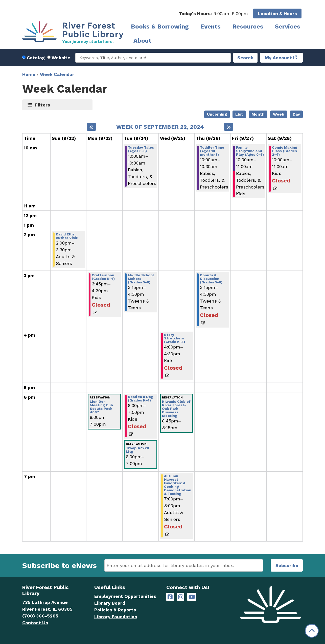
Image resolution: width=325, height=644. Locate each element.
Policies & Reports (115, 610)
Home (29, 74)
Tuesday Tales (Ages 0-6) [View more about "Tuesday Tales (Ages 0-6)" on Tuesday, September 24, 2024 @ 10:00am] (141, 149)
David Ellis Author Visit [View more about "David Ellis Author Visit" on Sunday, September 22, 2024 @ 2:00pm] (67, 236)
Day (296, 114)
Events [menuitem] (211, 26)
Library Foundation (116, 617)
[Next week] (229, 127)
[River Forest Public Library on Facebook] (170, 597)
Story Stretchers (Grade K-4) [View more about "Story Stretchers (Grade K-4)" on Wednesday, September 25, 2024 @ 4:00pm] (175, 338)
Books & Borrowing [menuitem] (160, 26)
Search (245, 58)
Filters (43, 105)
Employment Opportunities (125, 596)
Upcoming (217, 114)
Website (61, 58)
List (239, 114)
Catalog (36, 58)
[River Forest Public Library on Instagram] (181, 597)
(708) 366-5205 (40, 616)
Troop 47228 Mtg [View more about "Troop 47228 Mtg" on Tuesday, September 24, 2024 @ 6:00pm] (137, 450)
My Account (278, 58)
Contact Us (35, 623)
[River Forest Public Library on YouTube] (192, 597)
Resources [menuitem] (248, 26)
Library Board (110, 603)
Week (279, 114)
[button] (213, 14)
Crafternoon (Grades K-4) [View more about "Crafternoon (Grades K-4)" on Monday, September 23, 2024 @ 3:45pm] (103, 277)
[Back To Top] (312, 631)
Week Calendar (57, 74)
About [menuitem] (142, 41)
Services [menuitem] (288, 26)
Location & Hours (277, 14)
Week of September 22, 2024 (160, 127)
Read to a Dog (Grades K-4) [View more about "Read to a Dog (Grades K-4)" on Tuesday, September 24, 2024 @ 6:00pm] (141, 398)
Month (258, 114)
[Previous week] (91, 127)
